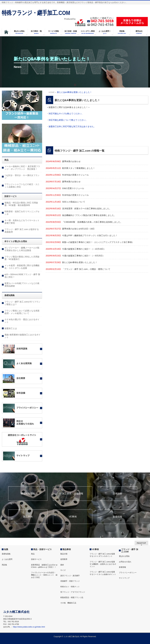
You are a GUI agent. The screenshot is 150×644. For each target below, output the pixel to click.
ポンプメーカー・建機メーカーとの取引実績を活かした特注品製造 (22, 249)
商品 (33, 554)
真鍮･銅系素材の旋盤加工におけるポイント (22, 336)
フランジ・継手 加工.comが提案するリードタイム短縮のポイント (103, 573)
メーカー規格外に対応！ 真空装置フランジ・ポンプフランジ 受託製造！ (22, 168)
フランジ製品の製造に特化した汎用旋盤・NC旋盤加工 (22, 258)
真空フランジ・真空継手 (70, 576)
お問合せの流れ (125, 562)
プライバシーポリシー (128, 573)
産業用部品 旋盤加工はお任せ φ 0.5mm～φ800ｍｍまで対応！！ (44, 566)
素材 (62, 565)
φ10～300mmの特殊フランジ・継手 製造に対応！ (22, 276)
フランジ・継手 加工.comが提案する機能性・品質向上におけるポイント (103, 564)
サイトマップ (124, 578)
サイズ (63, 570)
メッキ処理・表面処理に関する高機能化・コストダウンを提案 (22, 267)
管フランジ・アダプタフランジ (73, 592)
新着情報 (117, 517)
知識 (6, 549)
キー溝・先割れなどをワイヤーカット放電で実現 (22, 222)
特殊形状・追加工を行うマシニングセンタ (22, 213)
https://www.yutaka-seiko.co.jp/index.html (29, 627)
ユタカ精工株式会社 (72, 637)
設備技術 (117, 494)
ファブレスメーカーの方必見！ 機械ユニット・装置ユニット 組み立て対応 (44, 575)
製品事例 (28, 517)
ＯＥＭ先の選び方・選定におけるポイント (22, 321)
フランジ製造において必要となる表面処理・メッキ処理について (22, 312)
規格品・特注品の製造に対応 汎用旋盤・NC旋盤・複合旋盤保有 (21, 204)
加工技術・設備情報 (73, 494)
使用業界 (64, 559)
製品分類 (64, 554)
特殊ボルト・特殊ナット (70, 587)
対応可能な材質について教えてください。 (68, 120)
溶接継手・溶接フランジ (70, 581)
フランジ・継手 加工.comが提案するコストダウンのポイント (102, 555)
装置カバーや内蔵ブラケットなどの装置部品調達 (22, 285)
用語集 (4, 565)
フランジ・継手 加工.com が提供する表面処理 (22, 231)
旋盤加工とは (11, 328)
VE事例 (73, 517)
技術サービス (36, 559)
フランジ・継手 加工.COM (130, 550)
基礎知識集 (6, 554)
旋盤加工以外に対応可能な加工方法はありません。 (72, 126)
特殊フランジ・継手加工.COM (36, 13)
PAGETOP (141, 543)
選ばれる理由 (28, 494)
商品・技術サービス (42, 549)
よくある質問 (7, 559)
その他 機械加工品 (68, 603)
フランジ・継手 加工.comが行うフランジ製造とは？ (22, 303)
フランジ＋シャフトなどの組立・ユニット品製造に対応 (22, 186)
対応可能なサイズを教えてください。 (66, 114)
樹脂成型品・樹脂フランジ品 (72, 597)
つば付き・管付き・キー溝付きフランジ (22, 177)
